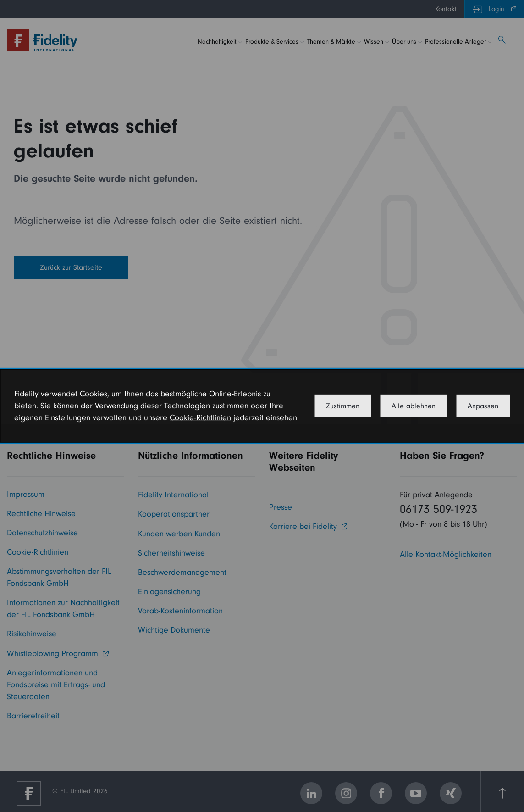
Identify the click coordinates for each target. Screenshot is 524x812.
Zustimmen (343, 406)
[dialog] (262, 406)
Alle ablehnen (414, 406)
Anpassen (483, 406)
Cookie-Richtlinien (200, 418)
